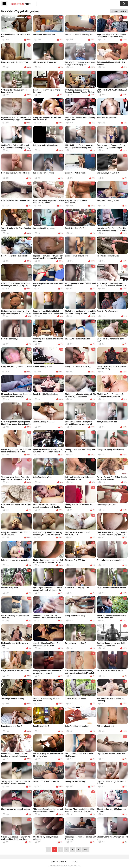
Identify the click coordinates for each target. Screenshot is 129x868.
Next (86, 850)
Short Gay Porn (62, 866)
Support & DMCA (59, 862)
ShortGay (21, 4)
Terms (75, 862)
